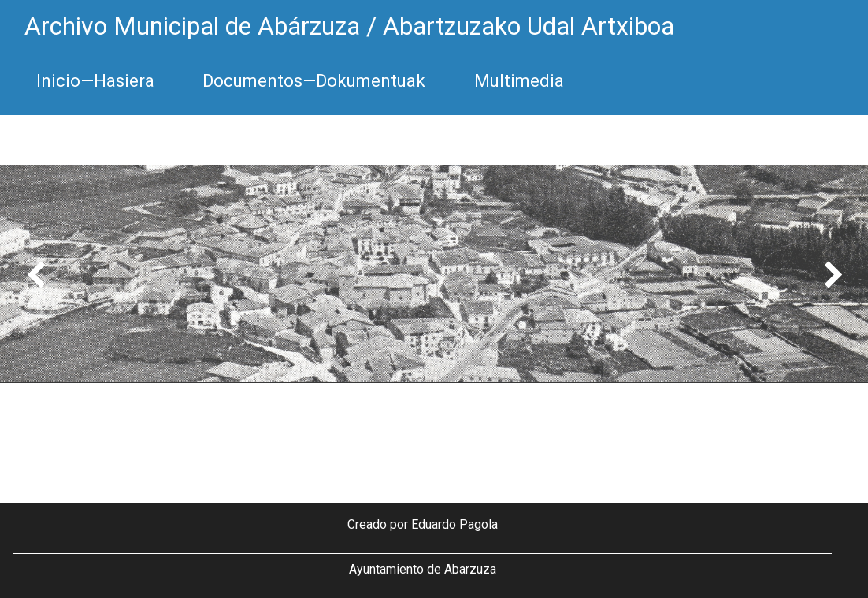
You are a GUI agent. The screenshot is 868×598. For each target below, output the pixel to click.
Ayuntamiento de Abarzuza (423, 569)
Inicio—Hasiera (95, 81)
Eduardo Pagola (454, 524)
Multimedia (519, 81)
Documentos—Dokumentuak (314, 81)
